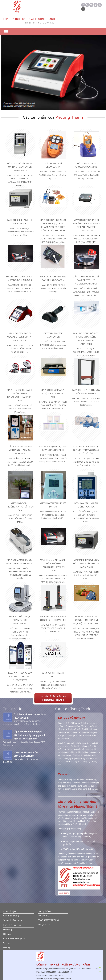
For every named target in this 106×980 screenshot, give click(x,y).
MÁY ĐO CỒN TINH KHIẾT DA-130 (53, 491)
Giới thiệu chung (11, 902)
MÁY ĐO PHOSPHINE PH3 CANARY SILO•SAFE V (53, 265)
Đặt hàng (8, 916)
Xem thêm (64, 879)
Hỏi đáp (7, 921)
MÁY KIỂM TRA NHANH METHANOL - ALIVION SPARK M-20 (20, 436)
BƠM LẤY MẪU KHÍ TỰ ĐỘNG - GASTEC (86, 491)
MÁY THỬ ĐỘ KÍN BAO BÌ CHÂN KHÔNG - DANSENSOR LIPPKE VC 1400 (53, 552)
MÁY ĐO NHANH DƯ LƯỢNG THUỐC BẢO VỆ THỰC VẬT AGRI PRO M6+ (86, 606)
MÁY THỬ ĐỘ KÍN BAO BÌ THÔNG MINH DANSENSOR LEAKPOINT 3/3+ (20, 382)
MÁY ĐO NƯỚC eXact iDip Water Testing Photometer (20, 663)
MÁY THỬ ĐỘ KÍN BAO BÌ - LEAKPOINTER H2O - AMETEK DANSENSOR (86, 267)
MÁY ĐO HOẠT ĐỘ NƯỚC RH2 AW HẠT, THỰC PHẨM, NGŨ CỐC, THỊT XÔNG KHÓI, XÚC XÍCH (53, 212)
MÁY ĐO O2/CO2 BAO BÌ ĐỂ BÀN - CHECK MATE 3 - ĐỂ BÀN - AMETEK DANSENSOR (86, 212)
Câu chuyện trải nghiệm (14, 925)
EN (83, 9)
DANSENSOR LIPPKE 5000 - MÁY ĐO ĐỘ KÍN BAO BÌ (20, 265)
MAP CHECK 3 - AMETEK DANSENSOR (20, 208)
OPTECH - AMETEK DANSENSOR (53, 321)
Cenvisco (64, 977)
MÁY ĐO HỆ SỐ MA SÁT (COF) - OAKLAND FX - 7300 (53, 380)
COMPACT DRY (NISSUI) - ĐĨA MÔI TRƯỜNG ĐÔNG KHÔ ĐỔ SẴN (86, 436)
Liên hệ (7, 934)
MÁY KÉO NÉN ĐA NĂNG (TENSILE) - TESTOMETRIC (53, 605)
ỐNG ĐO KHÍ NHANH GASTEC (53, 661)
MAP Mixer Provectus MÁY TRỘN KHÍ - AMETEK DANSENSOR (86, 550)
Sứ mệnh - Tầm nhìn (13, 907)
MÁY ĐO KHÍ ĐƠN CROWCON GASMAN (86, 151)
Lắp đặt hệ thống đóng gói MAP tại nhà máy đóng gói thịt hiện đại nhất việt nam (30, 721)
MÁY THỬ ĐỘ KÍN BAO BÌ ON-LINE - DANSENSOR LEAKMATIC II (20, 153)
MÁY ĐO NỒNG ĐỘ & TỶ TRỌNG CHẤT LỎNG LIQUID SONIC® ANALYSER (86, 325)
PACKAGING (43, 902)
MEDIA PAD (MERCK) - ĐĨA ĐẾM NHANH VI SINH (53, 435)
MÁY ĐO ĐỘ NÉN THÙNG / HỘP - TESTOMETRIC (86, 378)
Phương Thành (25, 977)
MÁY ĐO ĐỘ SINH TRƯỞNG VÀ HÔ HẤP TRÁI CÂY (20, 493)
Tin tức (6, 930)
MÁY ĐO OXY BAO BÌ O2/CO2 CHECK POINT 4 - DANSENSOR (20, 323)
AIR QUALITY (44, 911)
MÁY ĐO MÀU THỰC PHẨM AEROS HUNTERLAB (20, 606)
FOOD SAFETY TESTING (48, 907)
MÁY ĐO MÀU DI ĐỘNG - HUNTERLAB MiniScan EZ (20, 548)
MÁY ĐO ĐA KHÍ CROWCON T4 (53, 151)
